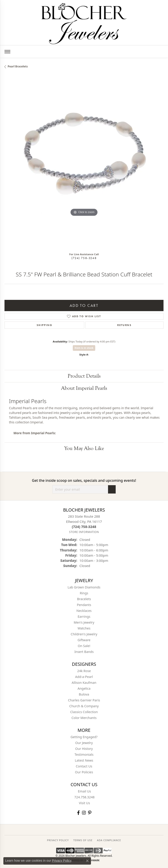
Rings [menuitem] (84, 593)
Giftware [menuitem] (84, 640)
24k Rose (84, 671)
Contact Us (84, 766)
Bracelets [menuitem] (84, 599)
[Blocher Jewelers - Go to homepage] (84, 23)
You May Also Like (84, 448)
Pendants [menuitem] (84, 605)
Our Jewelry (84, 743)
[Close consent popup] (87, 861)
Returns (124, 325)
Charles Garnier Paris (84, 700)
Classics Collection (84, 712)
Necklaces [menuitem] (84, 611)
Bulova (84, 694)
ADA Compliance (109, 840)
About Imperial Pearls (84, 388)
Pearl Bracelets (18, 66)
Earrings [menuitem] (84, 617)
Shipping (44, 325)
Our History (84, 749)
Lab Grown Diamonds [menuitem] (84, 587)
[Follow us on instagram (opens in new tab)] (84, 813)
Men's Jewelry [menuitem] (84, 622)
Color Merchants (84, 718)
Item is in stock (84, 348)
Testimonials (84, 754)
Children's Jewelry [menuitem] (84, 634)
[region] (84, 162)
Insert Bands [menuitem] (84, 652)
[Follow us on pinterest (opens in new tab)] (90, 813)
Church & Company (84, 706)
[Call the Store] (84, 527)
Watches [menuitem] (84, 628)
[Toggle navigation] (7, 52)
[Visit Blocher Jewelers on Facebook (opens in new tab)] (78, 813)
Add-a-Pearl (84, 677)
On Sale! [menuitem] (84, 646)
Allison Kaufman (84, 683)
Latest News (84, 760)
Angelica (84, 688)
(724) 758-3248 (84, 258)
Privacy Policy (62, 861)
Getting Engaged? (84, 737)
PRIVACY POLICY (58, 840)
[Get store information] (84, 532)
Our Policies (84, 772)
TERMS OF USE (83, 840)
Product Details (84, 376)
